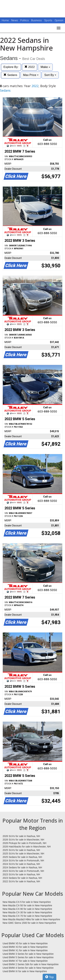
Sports (49, 20)
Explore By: (11, 67)
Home (5, 20)
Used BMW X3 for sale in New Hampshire (25, 947)
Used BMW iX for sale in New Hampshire (25, 971)
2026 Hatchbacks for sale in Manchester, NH (27, 847)
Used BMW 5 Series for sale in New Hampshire (28, 957)
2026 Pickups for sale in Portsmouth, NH (24, 843)
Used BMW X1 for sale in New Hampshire (25, 950)
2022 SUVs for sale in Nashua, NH (21, 881)
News (15, 20)
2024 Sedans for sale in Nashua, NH (22, 867)
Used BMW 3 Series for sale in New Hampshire (28, 954)
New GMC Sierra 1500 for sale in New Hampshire (29, 923)
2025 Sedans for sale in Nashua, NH (22, 857)
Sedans (10, 75)
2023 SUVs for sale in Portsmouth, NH (23, 871)
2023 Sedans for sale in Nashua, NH (22, 878)
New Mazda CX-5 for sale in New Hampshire (27, 902)
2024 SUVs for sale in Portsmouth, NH (23, 861)
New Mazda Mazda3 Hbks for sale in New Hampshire (31, 919)
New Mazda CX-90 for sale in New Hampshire (27, 909)
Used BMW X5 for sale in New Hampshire (25, 943)
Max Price (31, 75)
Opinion (59, 20)
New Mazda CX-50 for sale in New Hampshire (27, 905)
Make (45, 67)
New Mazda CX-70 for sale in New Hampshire (27, 916)
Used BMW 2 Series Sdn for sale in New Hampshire (31, 964)
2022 (30, 67)
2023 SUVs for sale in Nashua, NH (21, 874)
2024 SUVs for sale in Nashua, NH (21, 864)
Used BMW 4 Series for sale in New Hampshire (28, 968)
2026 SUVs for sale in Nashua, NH (21, 836)
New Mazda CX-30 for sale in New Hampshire (27, 912)
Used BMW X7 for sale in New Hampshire (25, 961)
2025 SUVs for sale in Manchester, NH (23, 854)
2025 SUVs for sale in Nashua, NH (21, 850)
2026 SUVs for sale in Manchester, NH (23, 840)
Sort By (50, 75)
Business (37, 20)
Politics (25, 20)
